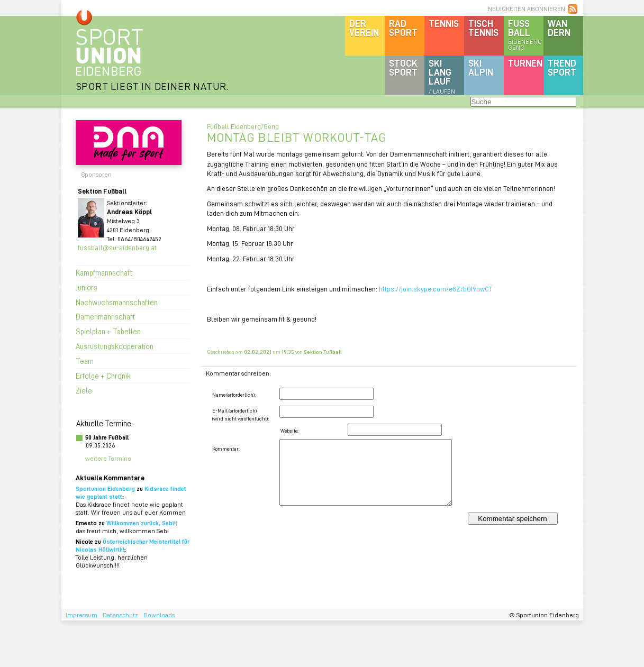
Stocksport (403, 67)
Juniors (87, 287)
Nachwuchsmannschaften (117, 302)
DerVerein (364, 28)
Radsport (403, 28)
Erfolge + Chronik (103, 376)
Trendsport (562, 67)
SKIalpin (481, 67)
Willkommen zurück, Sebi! (141, 523)
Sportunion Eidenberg (105, 488)
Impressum (81, 615)
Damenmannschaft (105, 316)
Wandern (559, 28)
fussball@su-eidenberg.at (117, 247)
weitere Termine (108, 458)
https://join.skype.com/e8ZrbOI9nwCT (436, 289)
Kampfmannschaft (104, 272)
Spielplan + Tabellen (108, 331)
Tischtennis (483, 28)
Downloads (159, 615)
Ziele (84, 390)
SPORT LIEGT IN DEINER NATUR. (152, 86)
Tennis (444, 23)
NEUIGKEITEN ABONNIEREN (527, 9)
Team (85, 361)
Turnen (525, 63)
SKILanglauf (442, 76)
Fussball (526, 34)
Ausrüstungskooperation (115, 346)
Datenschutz (120, 615)
